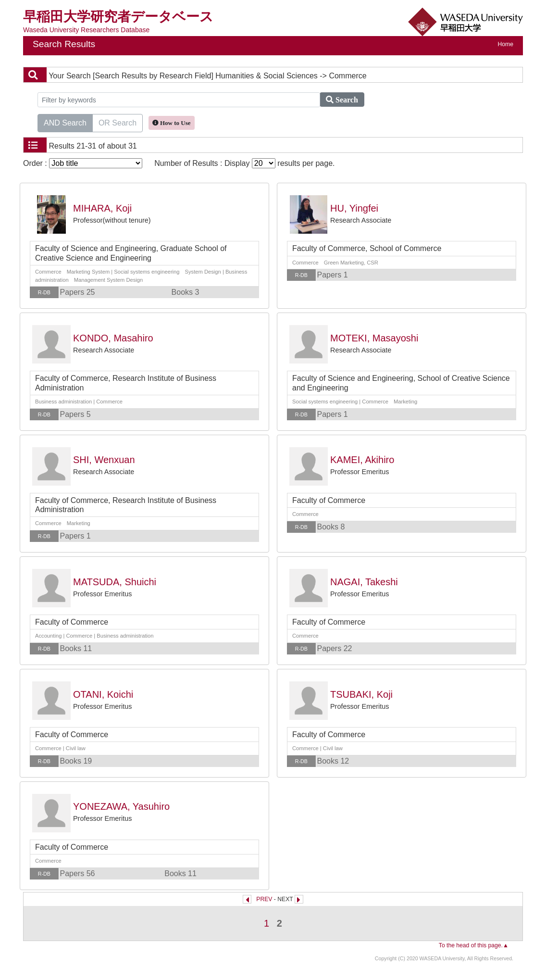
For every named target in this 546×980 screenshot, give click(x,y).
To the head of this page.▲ (474, 945)
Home (506, 44)
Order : (83, 163)
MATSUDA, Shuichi (115, 582)
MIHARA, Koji (102, 208)
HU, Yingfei (354, 208)
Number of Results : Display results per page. (244, 163)
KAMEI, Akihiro (362, 460)
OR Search (118, 122)
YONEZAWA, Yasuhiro (121, 806)
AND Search (65, 122)
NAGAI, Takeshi (364, 582)
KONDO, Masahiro (113, 338)
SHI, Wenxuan (104, 460)
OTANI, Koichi (103, 694)
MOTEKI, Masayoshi (374, 338)
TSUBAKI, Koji (361, 694)
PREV (264, 899)
